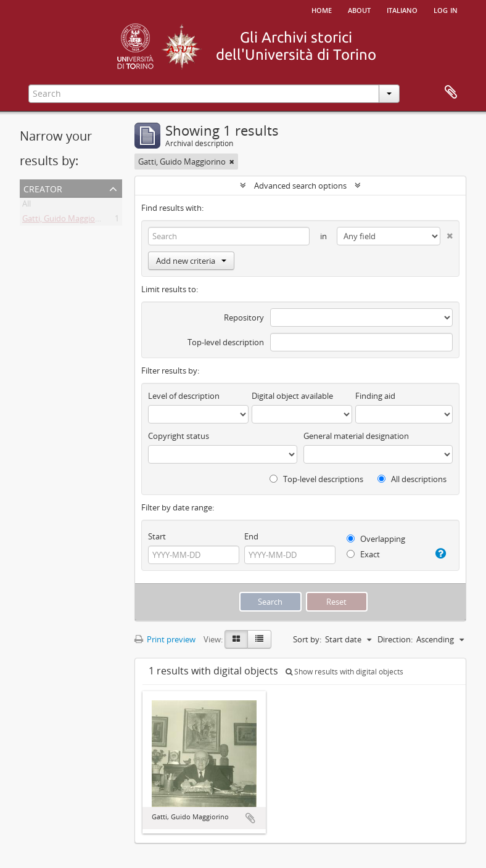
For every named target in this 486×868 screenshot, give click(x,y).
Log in (446, 9)
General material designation (356, 436)
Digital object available (292, 396)
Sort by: (307, 639)
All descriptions (412, 479)
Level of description (184, 396)
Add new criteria (191, 261)
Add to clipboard (250, 818)
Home (322, 9)
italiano (402, 9)
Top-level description (226, 342)
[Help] (440, 554)
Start (157, 536)
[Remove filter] (232, 162)
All (27, 206)
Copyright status (179, 436)
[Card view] (236, 639)
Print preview (165, 639)
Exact (363, 554)
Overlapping (376, 539)
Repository (244, 317)
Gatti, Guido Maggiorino (66, 221)
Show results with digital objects (344, 672)
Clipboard (451, 92)
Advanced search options (300, 186)
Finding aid (375, 396)
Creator (43, 188)
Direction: (395, 639)
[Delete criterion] (447, 233)
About (359, 9)
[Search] (229, 236)
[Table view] (259, 639)
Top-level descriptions (316, 479)
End (251, 536)
